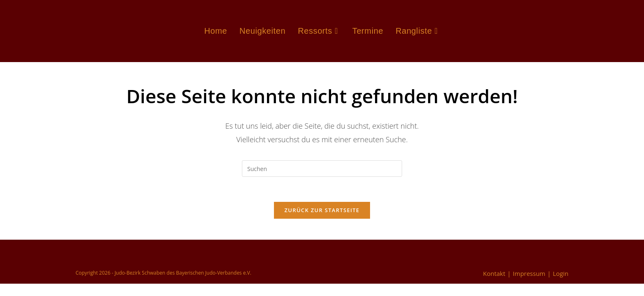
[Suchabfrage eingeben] (322, 169)
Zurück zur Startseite (322, 210)
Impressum (529, 273)
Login (561, 273)
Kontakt (494, 273)
